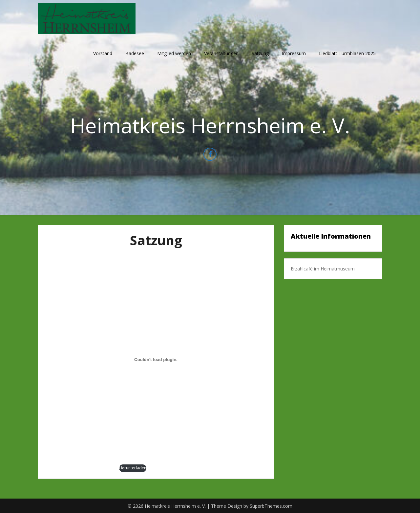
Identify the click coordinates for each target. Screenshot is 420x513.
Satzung (260, 53)
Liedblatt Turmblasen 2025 (347, 53)
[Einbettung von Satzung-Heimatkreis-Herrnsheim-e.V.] (156, 360)
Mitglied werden (174, 53)
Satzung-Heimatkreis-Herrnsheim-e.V (82, 468)
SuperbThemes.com (271, 506)
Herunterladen (133, 468)
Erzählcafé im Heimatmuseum (323, 269)
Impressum (294, 53)
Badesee (135, 53)
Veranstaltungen (221, 53)
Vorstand (103, 53)
